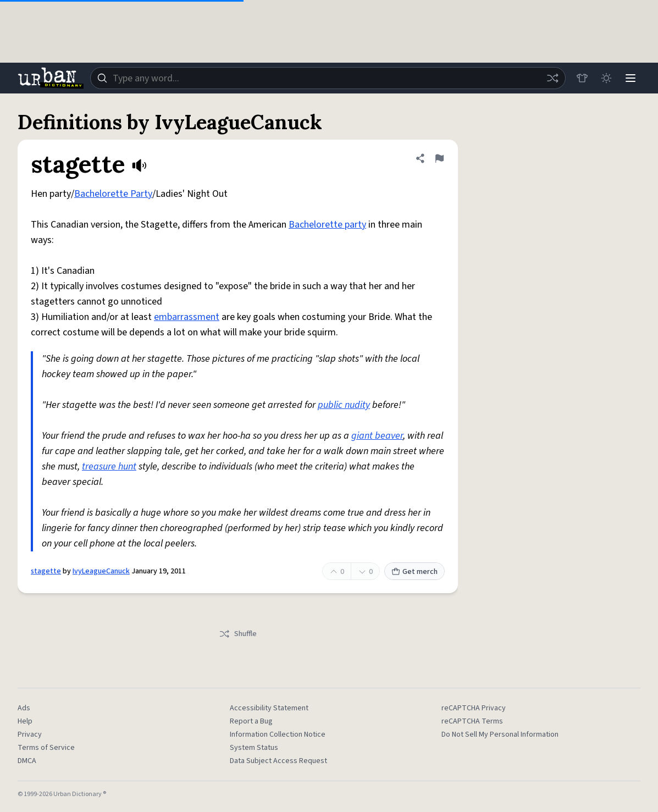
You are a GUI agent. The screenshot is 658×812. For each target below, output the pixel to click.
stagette (46, 571)
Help (25, 721)
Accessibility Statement (269, 708)
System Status (254, 748)
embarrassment (187, 317)
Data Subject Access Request (278, 761)
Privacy (30, 734)
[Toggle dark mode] (606, 78)
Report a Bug (251, 721)
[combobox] (328, 78)
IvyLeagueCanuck (101, 571)
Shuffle (238, 634)
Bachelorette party (327, 225)
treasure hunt (109, 466)
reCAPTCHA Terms (472, 721)
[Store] (582, 78)
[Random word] (552, 78)
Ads (24, 708)
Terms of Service (46, 748)
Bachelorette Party (113, 194)
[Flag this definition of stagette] (439, 158)
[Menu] (631, 78)
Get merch (414, 572)
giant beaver (377, 436)
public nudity (344, 405)
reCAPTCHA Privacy (474, 708)
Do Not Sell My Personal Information (500, 734)
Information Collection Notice (278, 734)
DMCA (27, 761)
